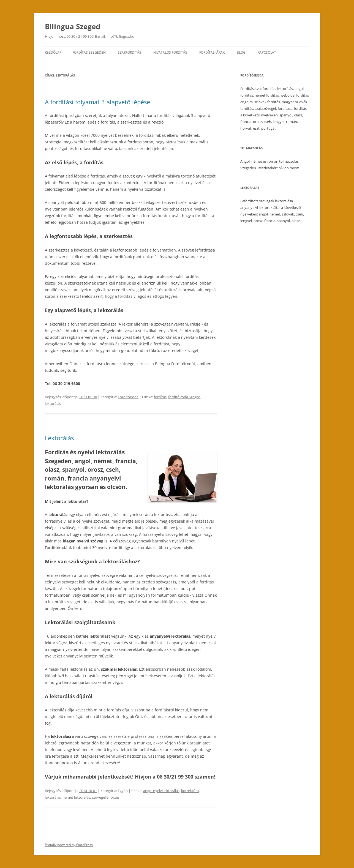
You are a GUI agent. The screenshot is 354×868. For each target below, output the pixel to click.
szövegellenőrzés (106, 797)
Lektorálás (59, 438)
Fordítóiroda (128, 397)
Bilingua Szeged (73, 26)
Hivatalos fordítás (170, 52)
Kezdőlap (53, 52)
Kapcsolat (267, 52)
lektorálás (53, 403)
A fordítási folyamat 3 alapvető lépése (97, 102)
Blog (241, 52)
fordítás (160, 397)
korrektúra (190, 791)
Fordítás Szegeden (89, 52)
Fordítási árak (212, 52)
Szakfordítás (130, 52)
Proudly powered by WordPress (69, 845)
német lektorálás (76, 797)
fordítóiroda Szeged (184, 397)
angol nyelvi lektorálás (161, 791)
